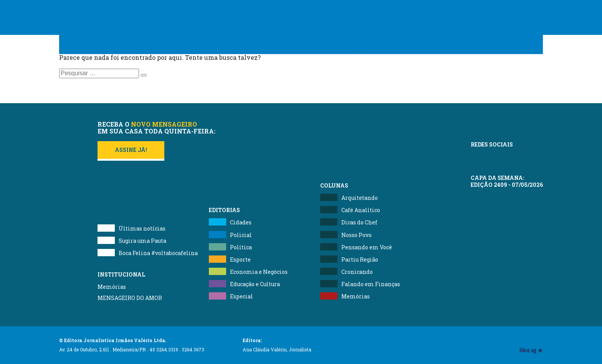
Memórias (112, 287)
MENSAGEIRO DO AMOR (130, 298)
